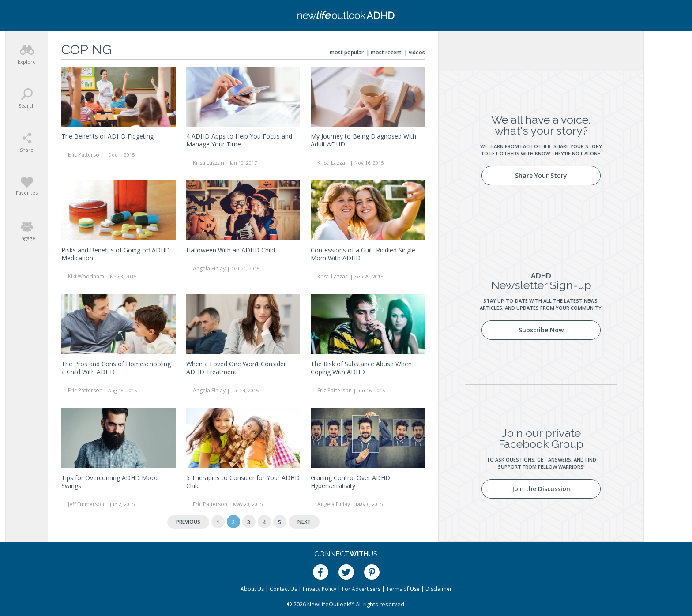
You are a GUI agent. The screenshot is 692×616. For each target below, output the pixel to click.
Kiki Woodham (86, 276)
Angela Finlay (209, 269)
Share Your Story (541, 175)
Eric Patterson (85, 155)
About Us (252, 589)
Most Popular (347, 52)
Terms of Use (403, 589)
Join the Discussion (541, 489)
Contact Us (283, 589)
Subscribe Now (541, 330)
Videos (417, 52)
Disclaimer (439, 589)
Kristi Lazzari (209, 163)
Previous (188, 522)
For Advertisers (361, 589)
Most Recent (386, 52)
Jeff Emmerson (86, 504)
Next (304, 522)
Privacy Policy (320, 589)
